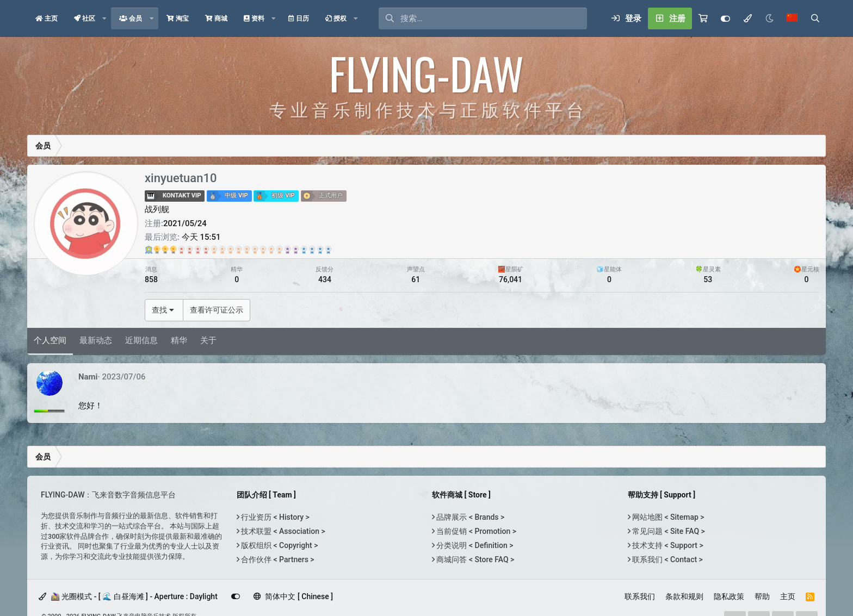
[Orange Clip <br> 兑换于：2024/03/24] (190, 250)
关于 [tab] (208, 340)
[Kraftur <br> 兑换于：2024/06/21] (157, 250)
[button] (104, 18)
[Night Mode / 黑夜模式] (769, 18)
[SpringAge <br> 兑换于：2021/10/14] (239, 250)
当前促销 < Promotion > (475, 531)
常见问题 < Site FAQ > (668, 531)
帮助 (762, 596)
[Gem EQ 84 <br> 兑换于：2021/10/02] (279, 250)
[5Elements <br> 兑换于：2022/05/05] (296, 250)
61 (416, 279)
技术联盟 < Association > (282, 531)
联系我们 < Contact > (667, 559)
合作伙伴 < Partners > (277, 559)
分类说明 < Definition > (474, 545)
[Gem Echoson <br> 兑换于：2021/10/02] (271, 250)
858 (151, 279)
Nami (88, 377)
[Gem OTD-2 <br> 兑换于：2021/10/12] (263, 250)
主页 (788, 596)
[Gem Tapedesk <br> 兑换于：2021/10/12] (206, 250)
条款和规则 (684, 596)
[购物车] (703, 18)
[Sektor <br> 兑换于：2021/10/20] (312, 250)
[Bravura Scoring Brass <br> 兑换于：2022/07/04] (198, 250)
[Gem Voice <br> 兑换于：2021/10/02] (181, 250)
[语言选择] (792, 18)
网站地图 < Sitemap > (667, 517)
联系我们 (640, 596)
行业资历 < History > (274, 517)
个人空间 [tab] (50, 340)
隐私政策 (729, 596)
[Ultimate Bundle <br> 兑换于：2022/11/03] (149, 250)
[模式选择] (747, 18)
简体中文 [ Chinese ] (293, 596)
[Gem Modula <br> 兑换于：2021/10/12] (247, 250)
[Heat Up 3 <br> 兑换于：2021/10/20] (288, 250)
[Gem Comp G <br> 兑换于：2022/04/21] (222, 250)
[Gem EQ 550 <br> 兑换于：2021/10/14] (214, 250)
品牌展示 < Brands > (469, 517)
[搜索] (494, 18)
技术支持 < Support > (667, 545)
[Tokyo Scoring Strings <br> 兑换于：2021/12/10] (320, 250)
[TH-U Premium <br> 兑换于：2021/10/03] (173, 250)
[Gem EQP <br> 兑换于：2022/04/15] (328, 250)
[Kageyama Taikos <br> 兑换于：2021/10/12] (304, 250)
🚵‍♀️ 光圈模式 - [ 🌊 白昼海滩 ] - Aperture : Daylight (128, 596)
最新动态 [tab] (96, 340)
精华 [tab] (179, 340)
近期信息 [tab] (141, 340)
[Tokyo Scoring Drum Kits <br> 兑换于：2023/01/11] (255, 250)
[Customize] (725, 18)
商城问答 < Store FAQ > (474, 559)
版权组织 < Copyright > (279, 545)
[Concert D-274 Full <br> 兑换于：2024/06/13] (165, 250)
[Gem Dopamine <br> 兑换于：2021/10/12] (230, 250)
